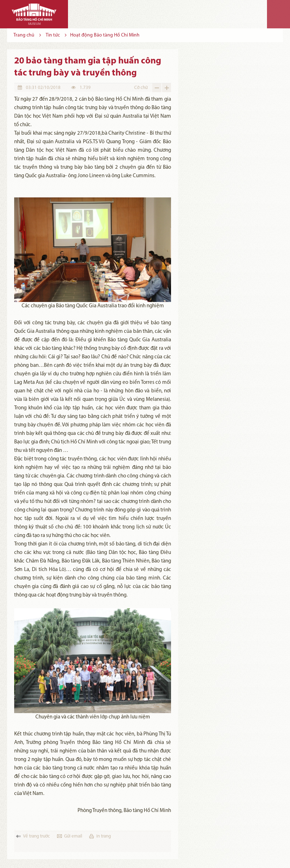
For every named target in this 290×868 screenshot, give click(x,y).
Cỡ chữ (141, 88)
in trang (104, 836)
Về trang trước (36, 836)
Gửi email (73, 836)
